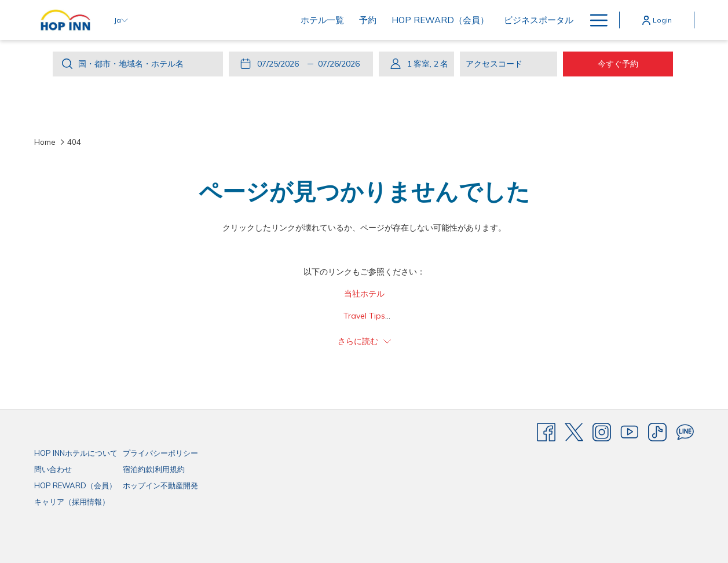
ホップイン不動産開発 (160, 485)
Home (45, 142)
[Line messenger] (685, 432)
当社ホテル (364, 294)
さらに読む (364, 341)
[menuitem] (246, 20)
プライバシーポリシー (160, 453)
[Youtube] (630, 432)
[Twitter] (574, 432)
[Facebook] (546, 432)
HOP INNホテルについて (76, 453)
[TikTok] (657, 432)
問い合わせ (53, 469)
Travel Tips (364, 316)
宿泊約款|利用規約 (154, 469)
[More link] (595, 20)
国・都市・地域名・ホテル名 (131, 64)
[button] (280, 64)
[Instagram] (602, 432)
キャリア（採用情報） (72, 502)
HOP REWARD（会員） (75, 485)
